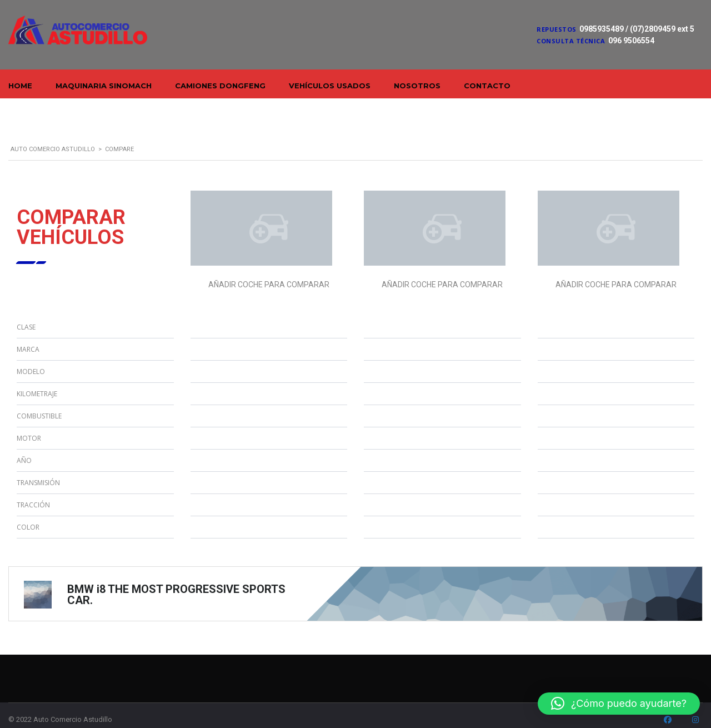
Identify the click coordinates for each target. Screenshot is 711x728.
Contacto (487, 86)
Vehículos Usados (330, 86)
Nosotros (417, 86)
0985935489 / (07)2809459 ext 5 (637, 29)
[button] (619, 704)
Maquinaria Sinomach (104, 86)
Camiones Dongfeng (220, 86)
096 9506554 (631, 41)
